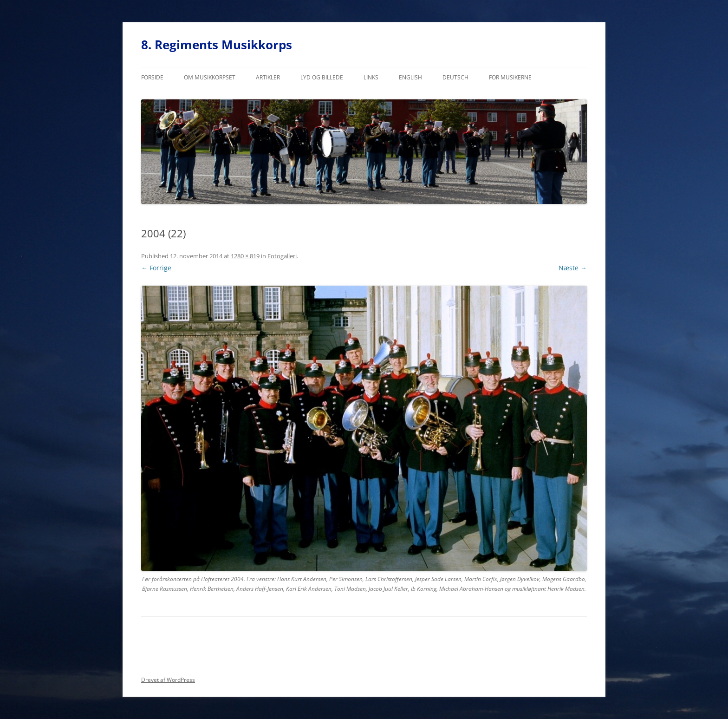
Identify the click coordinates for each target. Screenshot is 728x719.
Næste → (573, 268)
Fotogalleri (282, 256)
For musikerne (510, 77)
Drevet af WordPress (168, 680)
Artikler (268, 77)
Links (371, 77)
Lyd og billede (322, 77)
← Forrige (156, 268)
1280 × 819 (245, 256)
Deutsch (455, 77)
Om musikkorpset (210, 77)
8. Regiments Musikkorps (217, 45)
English (410, 77)
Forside (152, 77)
